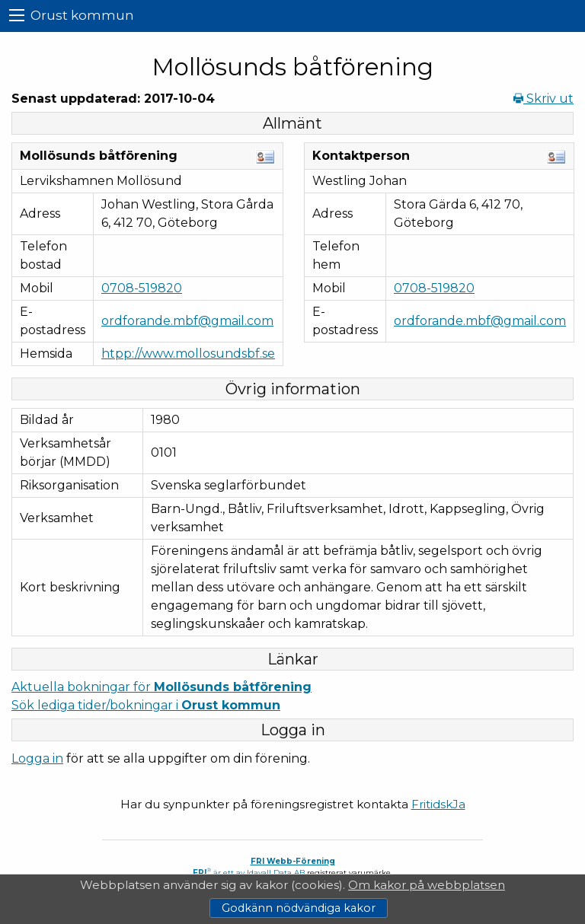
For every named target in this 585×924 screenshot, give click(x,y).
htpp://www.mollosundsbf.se (188, 354)
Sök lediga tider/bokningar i (146, 705)
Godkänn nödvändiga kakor (299, 908)
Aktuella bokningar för (161, 687)
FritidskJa (438, 804)
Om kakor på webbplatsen (427, 885)
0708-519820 (142, 288)
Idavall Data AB (276, 873)
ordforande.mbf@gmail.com (187, 321)
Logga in (37, 758)
